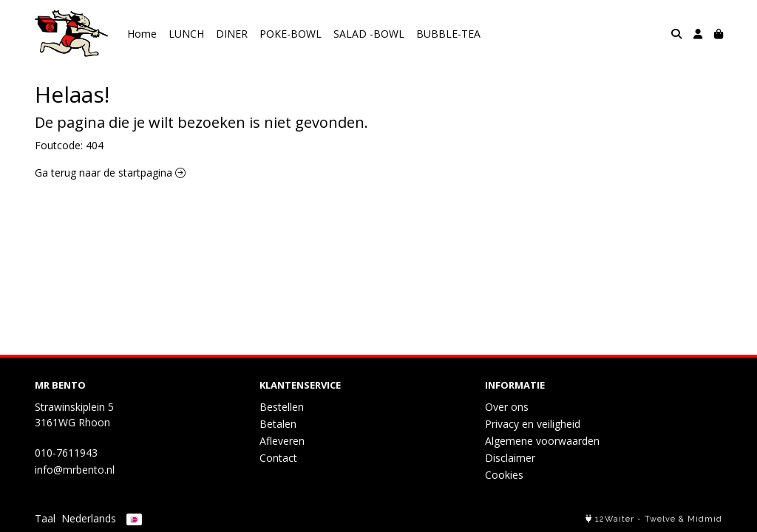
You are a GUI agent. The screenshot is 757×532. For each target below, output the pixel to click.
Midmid (705, 519)
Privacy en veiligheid (533, 424)
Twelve (660, 519)
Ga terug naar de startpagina (110, 173)
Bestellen (282, 407)
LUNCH (186, 34)
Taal (45, 518)
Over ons (507, 407)
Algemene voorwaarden (542, 441)
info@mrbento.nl (75, 470)
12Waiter (615, 519)
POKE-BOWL (291, 34)
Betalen (278, 424)
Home (142, 34)
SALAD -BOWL (369, 34)
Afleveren (282, 441)
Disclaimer (510, 458)
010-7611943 (66, 453)
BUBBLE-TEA (448, 34)
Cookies (504, 475)
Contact (278, 458)
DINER (232, 34)
